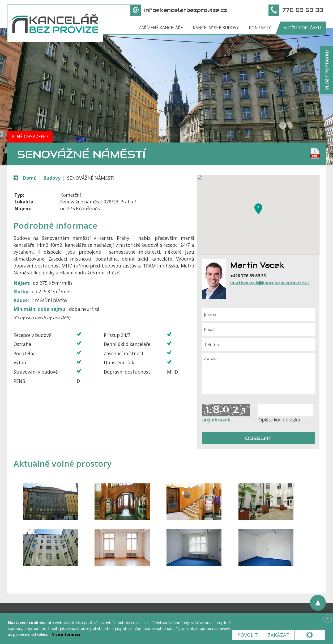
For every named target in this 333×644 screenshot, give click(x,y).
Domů (30, 178)
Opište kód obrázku (279, 420)
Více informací (66, 634)
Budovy (52, 178)
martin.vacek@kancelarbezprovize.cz (270, 283)
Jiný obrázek (216, 420)
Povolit (247, 635)
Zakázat (279, 635)
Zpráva (258, 374)
